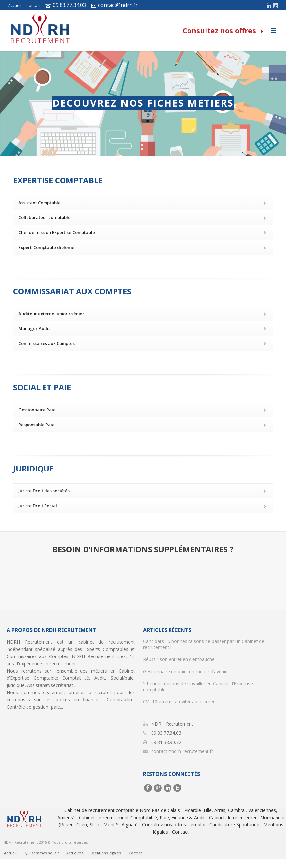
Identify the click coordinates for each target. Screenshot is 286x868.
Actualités (75, 858)
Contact (33, 6)
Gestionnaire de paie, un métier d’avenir (185, 672)
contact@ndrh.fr (118, 5)
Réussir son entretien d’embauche (179, 659)
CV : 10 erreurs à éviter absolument (180, 702)
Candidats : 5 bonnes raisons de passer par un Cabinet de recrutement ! (204, 644)
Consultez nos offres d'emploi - (175, 825)
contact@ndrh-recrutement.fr (182, 751)
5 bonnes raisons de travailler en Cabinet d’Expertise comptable (198, 687)
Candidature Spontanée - (236, 825)
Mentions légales (106, 858)
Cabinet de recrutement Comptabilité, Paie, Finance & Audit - (143, 817)
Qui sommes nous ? (42, 858)
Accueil (15, 6)
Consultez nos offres (223, 30)
